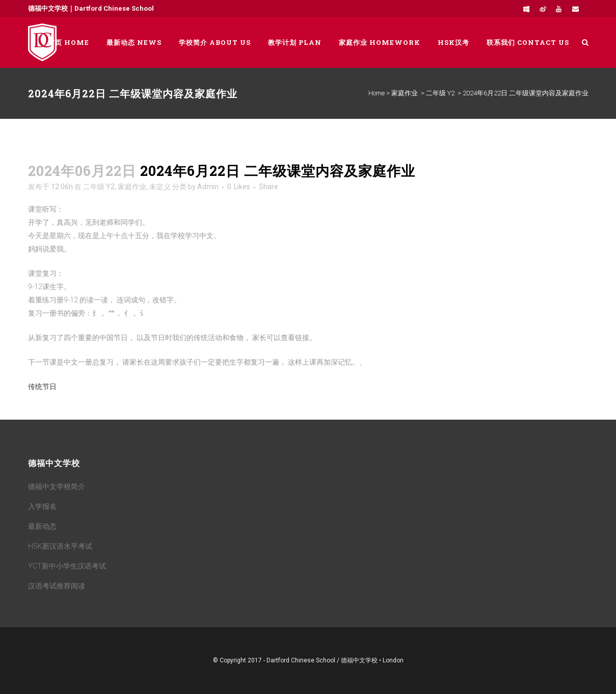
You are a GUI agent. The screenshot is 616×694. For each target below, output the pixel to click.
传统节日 (42, 387)
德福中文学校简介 (57, 486)
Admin (208, 187)
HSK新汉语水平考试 (60, 546)
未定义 (160, 187)
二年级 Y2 (440, 93)
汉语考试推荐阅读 (57, 586)
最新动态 (42, 526)
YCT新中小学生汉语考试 (67, 566)
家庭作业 (405, 93)
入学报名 (42, 506)
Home (377, 93)
